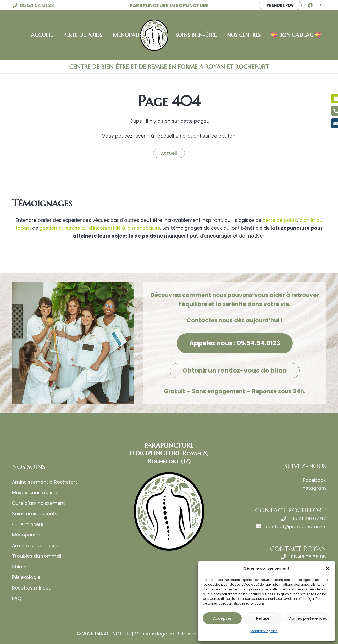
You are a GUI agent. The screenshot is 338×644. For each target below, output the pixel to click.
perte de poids (280, 220)
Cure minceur (28, 524)
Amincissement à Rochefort (45, 482)
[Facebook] (312, 5)
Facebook (314, 480)
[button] (328, 568)
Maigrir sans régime (35, 492)
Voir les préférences (308, 618)
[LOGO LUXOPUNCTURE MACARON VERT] (154, 35)
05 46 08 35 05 (308, 557)
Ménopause (26, 535)
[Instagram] (322, 5)
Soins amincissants (35, 514)
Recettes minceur (33, 588)
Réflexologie (26, 577)
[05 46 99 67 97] (286, 519)
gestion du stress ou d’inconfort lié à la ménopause (99, 228)
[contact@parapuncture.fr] (261, 527)
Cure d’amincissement (38, 503)
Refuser (264, 618)
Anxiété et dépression (37, 546)
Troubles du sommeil (37, 556)
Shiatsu (21, 567)
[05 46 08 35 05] (286, 557)
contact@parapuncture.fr (296, 526)
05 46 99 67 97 (309, 519)
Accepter (222, 618)
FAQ (17, 598)
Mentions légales (264, 631)
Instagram (314, 488)
